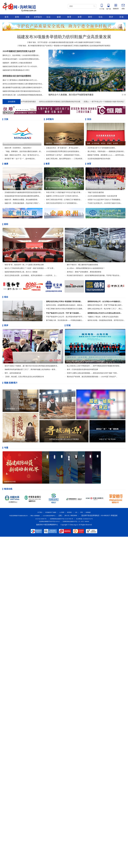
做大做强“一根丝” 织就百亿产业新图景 (80, 260)
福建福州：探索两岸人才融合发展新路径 (17, 63)
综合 (101, 17)
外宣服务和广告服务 (51, 512)
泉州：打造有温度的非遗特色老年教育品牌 (82, 369)
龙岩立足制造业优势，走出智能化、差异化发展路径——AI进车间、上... (31, 275)
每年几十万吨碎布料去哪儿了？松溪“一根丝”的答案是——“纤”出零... (30, 268)
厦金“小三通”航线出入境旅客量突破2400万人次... (20, 80)
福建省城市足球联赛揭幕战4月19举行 (16, 70)
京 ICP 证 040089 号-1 (41, 519)
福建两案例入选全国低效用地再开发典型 (95, 46)
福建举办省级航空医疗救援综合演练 (16, 188)
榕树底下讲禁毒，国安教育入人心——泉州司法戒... (106, 155)
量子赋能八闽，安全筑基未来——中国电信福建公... (65, 320)
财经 (90, 17)
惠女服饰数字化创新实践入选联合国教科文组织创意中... (23, 87)
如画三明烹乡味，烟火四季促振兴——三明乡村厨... (65, 159)
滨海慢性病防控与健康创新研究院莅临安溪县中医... (23, 192)
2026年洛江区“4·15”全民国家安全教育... (102, 148)
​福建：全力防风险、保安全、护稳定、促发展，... (104, 143)
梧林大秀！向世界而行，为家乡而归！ (19, 148)
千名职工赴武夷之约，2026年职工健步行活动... (105, 203)
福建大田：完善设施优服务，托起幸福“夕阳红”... (22, 203)
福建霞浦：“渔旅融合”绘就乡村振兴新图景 (60, 143)
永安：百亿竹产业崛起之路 (57, 416)
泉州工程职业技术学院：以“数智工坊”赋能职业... (64, 200)
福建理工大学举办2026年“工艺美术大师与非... (63, 196)
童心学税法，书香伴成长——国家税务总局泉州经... (106, 151)
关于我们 (40, 512)
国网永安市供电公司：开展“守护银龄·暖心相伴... (105, 305)
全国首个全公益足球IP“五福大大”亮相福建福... (104, 200)
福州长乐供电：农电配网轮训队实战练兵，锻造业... (65, 305)
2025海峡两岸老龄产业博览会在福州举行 (18, 361)
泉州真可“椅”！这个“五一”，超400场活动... (20, 159)
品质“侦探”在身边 (101, 416)
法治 (48, 17)
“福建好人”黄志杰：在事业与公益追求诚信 (103, 317)
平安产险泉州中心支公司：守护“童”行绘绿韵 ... (63, 313)
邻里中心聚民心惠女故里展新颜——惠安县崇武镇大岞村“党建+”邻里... (92, 373)
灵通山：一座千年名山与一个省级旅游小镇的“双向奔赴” (106, 102)
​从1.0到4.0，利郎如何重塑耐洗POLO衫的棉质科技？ (86, 268)
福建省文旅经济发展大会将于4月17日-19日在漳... (20, 66)
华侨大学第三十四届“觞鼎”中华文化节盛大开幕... (64, 192)
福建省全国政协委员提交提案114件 (65, 42)
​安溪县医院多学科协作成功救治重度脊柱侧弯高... (22, 196)
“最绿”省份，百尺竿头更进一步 (39, 42)
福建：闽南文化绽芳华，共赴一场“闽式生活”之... (22, 155)
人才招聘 (62, 512)
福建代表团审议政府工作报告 (89, 42)
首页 (7, 17)
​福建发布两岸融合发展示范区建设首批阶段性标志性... (22, 91)
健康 (59, 17)
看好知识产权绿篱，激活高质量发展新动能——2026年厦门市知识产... (92, 377)
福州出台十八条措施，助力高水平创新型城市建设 (71, 95)
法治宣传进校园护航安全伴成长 (99, 159)
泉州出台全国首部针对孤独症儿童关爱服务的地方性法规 (61, 102)
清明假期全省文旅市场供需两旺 (17, 76)
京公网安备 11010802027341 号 (84, 519)
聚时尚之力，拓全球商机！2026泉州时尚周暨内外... (21, 55)
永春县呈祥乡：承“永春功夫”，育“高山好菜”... (63, 148)
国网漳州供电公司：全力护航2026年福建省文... (105, 301)
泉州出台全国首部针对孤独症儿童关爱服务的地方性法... (23, 84)
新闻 (17, 17)
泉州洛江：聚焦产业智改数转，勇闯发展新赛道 (84, 272)
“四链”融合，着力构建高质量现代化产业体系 (35, 46)
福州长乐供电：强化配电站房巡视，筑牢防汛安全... (106, 320)
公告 (76, 512)
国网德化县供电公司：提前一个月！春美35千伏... (21, 319)
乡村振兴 (38, 17)
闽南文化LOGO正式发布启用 (14, 143)
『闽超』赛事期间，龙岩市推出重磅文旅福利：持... (23, 151)
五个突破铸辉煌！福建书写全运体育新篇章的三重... (104, 188)
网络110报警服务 (35, 516)
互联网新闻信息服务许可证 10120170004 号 (61, 519)
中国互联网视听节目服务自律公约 (18, 516)
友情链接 (88, 512)
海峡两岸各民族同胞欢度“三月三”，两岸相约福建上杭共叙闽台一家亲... (31, 369)
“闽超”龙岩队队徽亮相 (96, 192)
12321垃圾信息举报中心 (49, 516)
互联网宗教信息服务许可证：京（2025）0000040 (76, 521)
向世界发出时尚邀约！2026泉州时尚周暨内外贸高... (21, 59)
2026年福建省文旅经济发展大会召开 (19, 51)
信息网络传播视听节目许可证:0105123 (49, 521)
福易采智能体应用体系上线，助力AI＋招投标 (21, 272)
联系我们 (70, 512)
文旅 (28, 17)
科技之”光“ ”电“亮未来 (107, 439)
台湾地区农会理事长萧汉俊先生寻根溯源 (64, 439)
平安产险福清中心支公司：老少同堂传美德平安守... (65, 317)
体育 (80, 17)
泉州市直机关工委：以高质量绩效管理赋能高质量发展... (23, 95)
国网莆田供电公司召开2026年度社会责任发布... (105, 313)
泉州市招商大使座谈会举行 (13, 260)
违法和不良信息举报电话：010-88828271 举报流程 (99, 515)
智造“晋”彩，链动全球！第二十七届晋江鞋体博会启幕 (24, 265)
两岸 (111, 17)
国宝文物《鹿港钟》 (21, 439)
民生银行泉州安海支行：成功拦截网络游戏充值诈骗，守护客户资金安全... (94, 275)
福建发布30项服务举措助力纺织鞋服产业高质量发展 (64, 37)
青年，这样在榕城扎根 (13, 373)
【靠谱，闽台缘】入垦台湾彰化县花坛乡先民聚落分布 (24, 377)
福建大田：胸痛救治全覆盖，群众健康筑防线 (21, 200)
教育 (69, 17)
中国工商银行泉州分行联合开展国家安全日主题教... (65, 309)
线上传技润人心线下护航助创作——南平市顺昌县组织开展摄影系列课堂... (94, 366)
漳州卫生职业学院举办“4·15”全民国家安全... (62, 203)
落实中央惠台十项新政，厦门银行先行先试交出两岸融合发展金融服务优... (31, 366)
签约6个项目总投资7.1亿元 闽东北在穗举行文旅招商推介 (86, 361)
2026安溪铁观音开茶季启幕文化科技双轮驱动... (63, 151)
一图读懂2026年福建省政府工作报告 (66, 46)
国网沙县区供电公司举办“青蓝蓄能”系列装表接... (64, 301)
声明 (82, 512)
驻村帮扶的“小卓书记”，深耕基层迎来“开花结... (63, 155)
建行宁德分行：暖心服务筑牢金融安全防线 (82, 265)
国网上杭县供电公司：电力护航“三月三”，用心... (105, 309)
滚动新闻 (12, 102)
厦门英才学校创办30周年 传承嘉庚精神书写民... (62, 188)
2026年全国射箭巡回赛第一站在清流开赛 (102, 196)
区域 (122, 17)
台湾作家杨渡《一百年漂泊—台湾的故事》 (21, 409)
